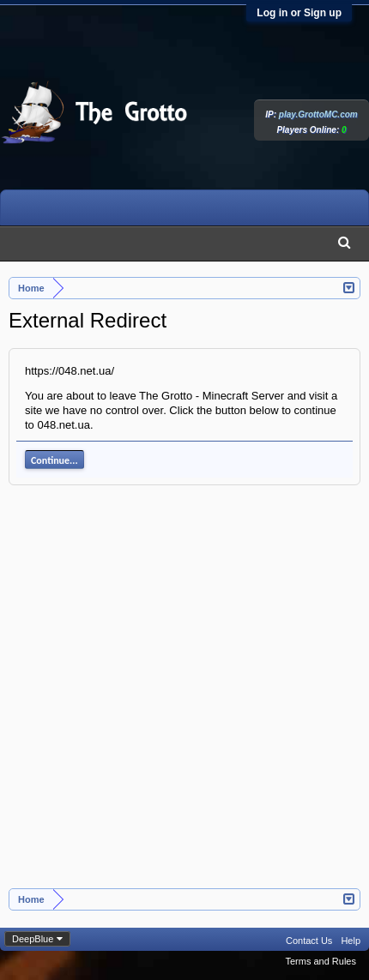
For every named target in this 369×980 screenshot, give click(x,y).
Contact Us (309, 941)
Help (351, 941)
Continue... (54, 460)
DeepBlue (33, 939)
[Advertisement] (184, 696)
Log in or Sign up (299, 13)
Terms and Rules (321, 961)
